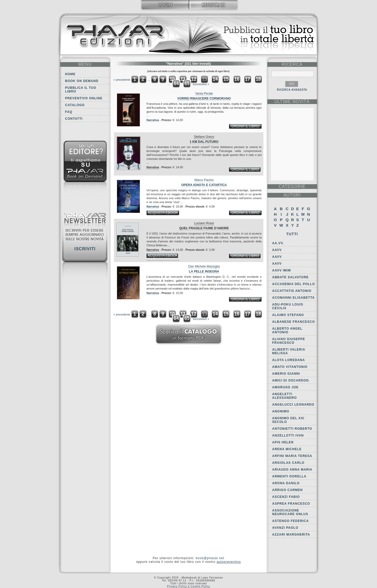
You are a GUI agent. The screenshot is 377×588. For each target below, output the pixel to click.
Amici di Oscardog (291, 380)
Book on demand (82, 81)
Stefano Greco (204, 137)
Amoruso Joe (285, 387)
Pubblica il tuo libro (81, 90)
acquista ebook (163, 213)
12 (194, 79)
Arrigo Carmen (288, 490)
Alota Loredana (289, 360)
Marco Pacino (204, 180)
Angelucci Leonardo (293, 405)
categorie (292, 186)
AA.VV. (278, 243)
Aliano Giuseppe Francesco (289, 341)
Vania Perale (204, 94)
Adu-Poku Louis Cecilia (288, 306)
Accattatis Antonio (292, 291)
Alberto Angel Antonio (287, 330)
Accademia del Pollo (294, 284)
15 (226, 79)
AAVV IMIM (282, 270)
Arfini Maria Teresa (292, 456)
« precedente (122, 80)
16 (237, 79)
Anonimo (281, 411)
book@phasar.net (210, 558)
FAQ (69, 112)
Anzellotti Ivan (288, 435)
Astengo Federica (291, 521)
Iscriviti (85, 249)
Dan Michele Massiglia (204, 266)
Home (70, 74)
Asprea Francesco (291, 504)
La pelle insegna (204, 271)
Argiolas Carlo (288, 463)
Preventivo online (84, 98)
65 (187, 84)
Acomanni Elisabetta (294, 298)
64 (176, 84)
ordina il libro (245, 126)
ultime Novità (292, 102)
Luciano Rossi (204, 223)
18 (258, 79)
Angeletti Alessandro (285, 396)
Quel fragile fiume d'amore (204, 228)
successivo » (201, 84)
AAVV (277, 250)
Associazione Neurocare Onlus (290, 512)
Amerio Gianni (286, 374)
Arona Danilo (286, 483)
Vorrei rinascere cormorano (204, 99)
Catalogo (75, 105)
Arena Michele (287, 449)
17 (248, 79)
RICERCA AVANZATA (292, 90)
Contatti (74, 119)
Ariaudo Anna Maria (292, 470)
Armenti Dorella (289, 476)
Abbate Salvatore (291, 277)
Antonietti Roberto (292, 429)
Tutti (292, 234)
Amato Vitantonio (290, 367)
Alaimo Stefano (288, 315)
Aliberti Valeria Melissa (289, 351)
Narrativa (153, 120)
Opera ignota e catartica (204, 185)
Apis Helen (283, 442)
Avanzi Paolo (285, 528)
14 (215, 79)
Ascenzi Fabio (286, 497)
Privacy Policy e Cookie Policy (188, 586)
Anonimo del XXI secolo (288, 420)
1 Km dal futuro (204, 142)
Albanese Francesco (294, 322)
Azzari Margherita (291, 535)
